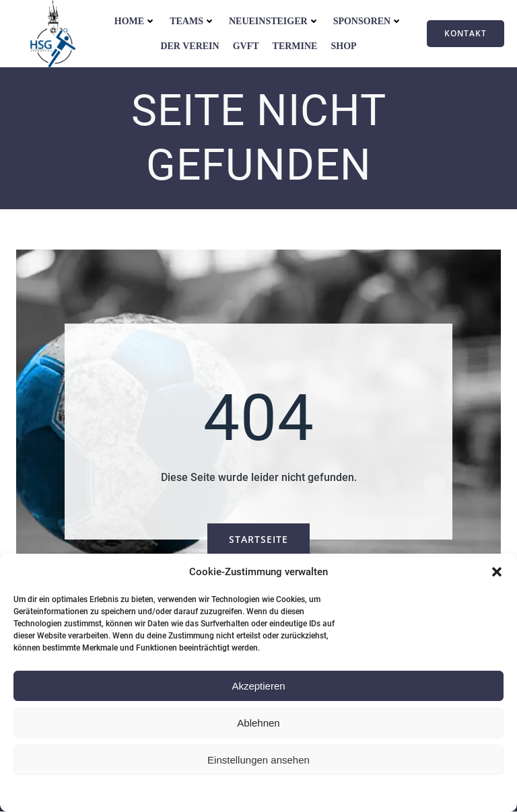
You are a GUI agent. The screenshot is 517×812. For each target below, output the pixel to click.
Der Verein (189, 46)
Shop (343, 46)
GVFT (246, 46)
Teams (193, 21)
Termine (295, 46)
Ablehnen (258, 723)
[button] (497, 572)
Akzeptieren (258, 686)
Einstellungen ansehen (258, 760)
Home (135, 21)
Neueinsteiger (274, 21)
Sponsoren (368, 21)
